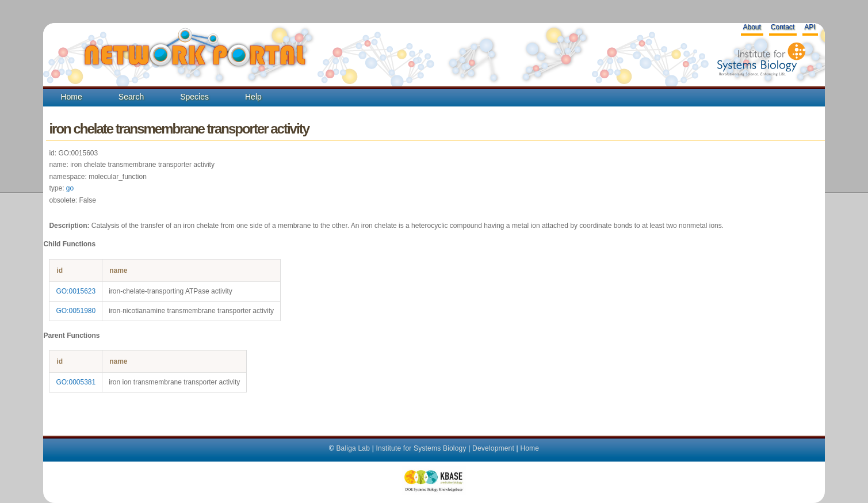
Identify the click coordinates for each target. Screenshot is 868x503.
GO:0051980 (76, 311)
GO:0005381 (76, 382)
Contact (783, 27)
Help (253, 97)
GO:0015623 (76, 291)
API (810, 27)
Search (131, 97)
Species (194, 97)
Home (71, 97)
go (70, 188)
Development (493, 448)
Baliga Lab (353, 448)
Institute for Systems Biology (421, 448)
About (752, 27)
